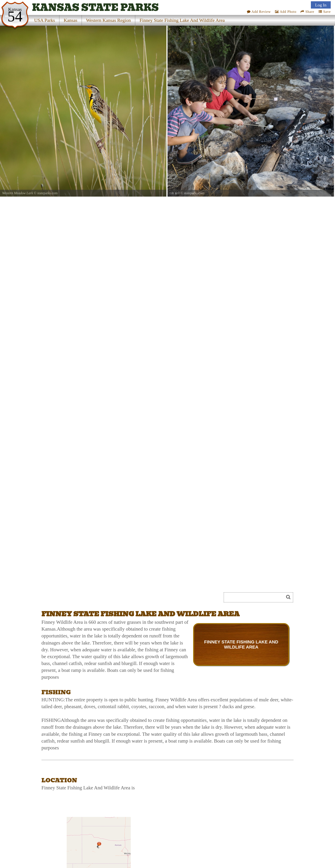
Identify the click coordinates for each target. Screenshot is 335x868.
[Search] (256, 597)
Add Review (259, 12)
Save (325, 12)
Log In (321, 5)
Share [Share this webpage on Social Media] (307, 12)
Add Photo (286, 12)
